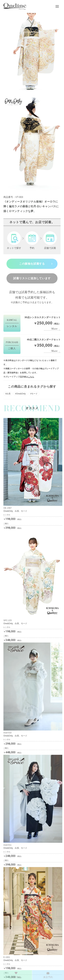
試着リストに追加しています (32, 278)
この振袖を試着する (32, 264)
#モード (34, 394)
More (54, 329)
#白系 (8, 394)
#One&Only (20, 394)
